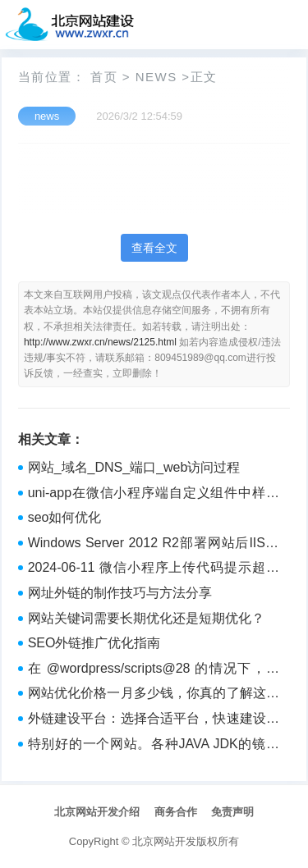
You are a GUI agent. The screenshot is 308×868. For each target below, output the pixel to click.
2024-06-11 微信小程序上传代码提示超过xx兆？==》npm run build (154, 569)
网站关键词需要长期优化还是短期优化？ (146, 618)
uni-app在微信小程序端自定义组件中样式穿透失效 (154, 495)
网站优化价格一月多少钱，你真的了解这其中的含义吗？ (154, 695)
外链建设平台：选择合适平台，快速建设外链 (154, 720)
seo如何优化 (65, 517)
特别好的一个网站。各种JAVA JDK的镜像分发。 (154, 746)
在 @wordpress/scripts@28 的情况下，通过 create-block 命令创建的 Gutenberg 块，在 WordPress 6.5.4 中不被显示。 (154, 670)
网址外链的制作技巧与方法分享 (120, 593)
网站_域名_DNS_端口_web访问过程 (134, 467)
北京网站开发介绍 (97, 812)
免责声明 (232, 812)
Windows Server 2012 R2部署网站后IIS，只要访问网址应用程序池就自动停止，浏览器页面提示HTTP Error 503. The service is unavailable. (154, 545)
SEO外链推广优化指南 (94, 643)
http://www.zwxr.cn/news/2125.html (100, 342)
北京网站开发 (164, 841)
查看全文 (154, 248)
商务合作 (176, 812)
